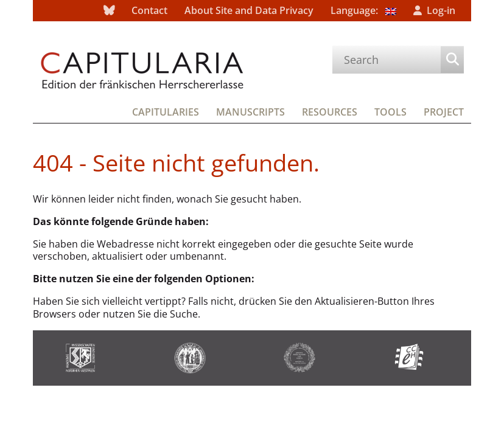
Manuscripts (250, 112)
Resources (330, 112)
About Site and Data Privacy (249, 10)
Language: (363, 10)
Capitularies (166, 112)
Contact (149, 10)
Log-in (441, 10)
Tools (390, 112)
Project (444, 112)
